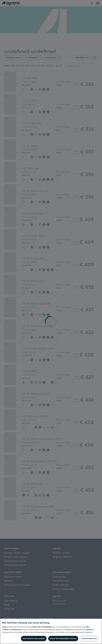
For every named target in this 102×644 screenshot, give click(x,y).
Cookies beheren (89, 638)
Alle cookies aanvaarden (34, 638)
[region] (51, 631)
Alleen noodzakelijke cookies (63, 638)
